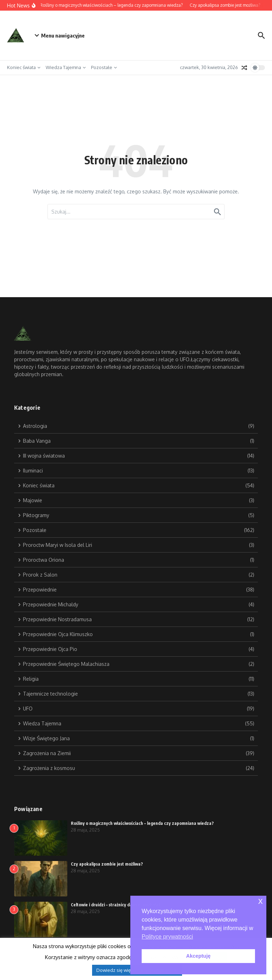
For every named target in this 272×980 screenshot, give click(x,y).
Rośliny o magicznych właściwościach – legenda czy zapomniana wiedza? (142, 823)
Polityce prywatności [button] (167, 937)
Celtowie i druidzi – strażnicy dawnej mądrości (115, 905)
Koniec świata (24, 67)
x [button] (260, 901)
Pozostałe (104, 67)
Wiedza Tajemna (66, 67)
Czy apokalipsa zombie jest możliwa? (107, 864)
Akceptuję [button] (199, 956)
